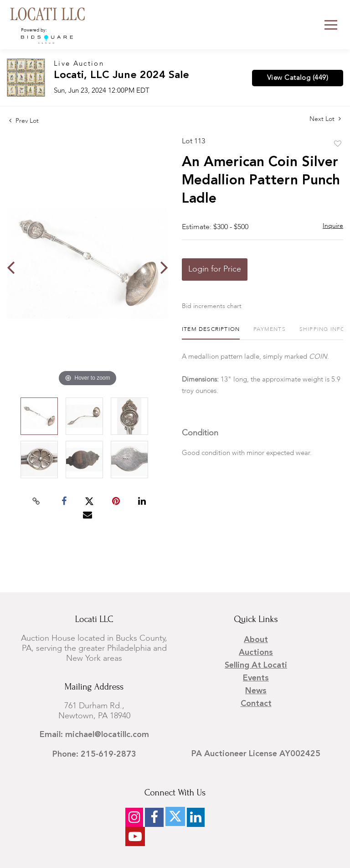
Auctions (256, 653)
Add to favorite (338, 144)
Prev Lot (24, 121)
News (256, 691)
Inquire (333, 226)
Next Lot (325, 119)
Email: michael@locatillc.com (94, 735)
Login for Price (215, 269)
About (256, 640)
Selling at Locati (256, 665)
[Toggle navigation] (331, 25)
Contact (256, 704)
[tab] (211, 333)
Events (256, 678)
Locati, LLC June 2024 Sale (121, 76)
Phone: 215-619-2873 (94, 754)
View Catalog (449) (298, 78)
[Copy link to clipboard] (36, 502)
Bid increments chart (212, 306)
